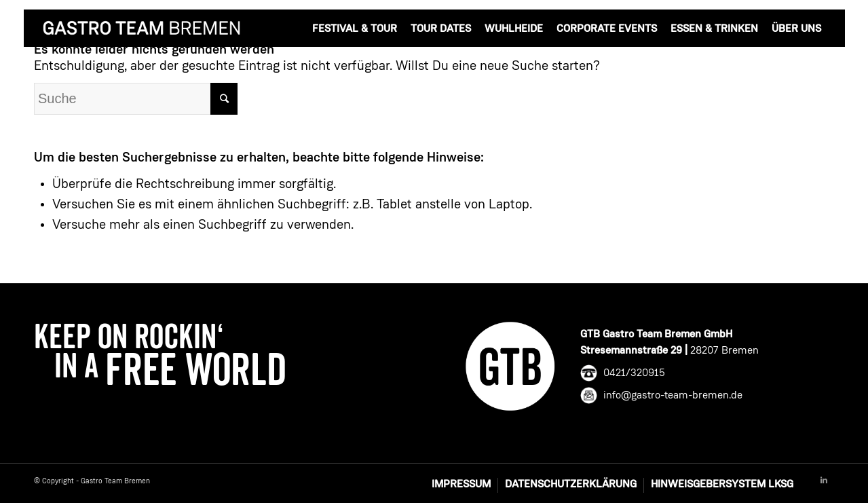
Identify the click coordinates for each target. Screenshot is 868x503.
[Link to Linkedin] (824, 481)
